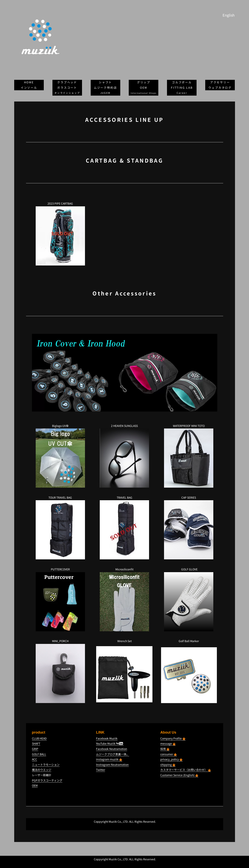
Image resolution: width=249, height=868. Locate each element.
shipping (168, 765)
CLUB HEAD (39, 738)
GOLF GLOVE (189, 569)
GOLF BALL (39, 754)
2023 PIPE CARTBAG (60, 203)
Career (182, 93)
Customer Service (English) (179, 775)
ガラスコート (67, 88)
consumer (169, 754)
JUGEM (105, 93)
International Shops (144, 93)
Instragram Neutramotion (112, 765)
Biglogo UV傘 (60, 426)
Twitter (101, 770)
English (229, 15)
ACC (35, 759)
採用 (165, 749)
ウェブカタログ (220, 88)
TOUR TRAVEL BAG (60, 498)
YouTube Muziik (110, 744)
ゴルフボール (182, 82)
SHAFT (36, 744)
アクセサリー (220, 82)
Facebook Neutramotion (112, 749)
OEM (144, 88)
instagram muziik (109, 759)
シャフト (105, 82)
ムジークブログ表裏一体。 (113, 754)
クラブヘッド (67, 82)
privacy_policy (171, 759)
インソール (29, 88)
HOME (29, 82)
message (168, 744)
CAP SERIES (189, 498)
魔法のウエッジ (42, 770)
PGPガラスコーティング (47, 780)
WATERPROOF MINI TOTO (189, 426)
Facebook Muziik (107, 738)
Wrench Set (124, 641)
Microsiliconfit (124, 569)
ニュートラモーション (46, 765)
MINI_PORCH (60, 641)
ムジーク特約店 (105, 88)
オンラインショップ (67, 93)
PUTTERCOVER (60, 569)
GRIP (35, 749)
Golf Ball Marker (189, 641)
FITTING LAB (182, 88)
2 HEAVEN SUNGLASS (124, 426)
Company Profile (173, 738)
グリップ (144, 82)
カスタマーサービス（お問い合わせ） (186, 770)
